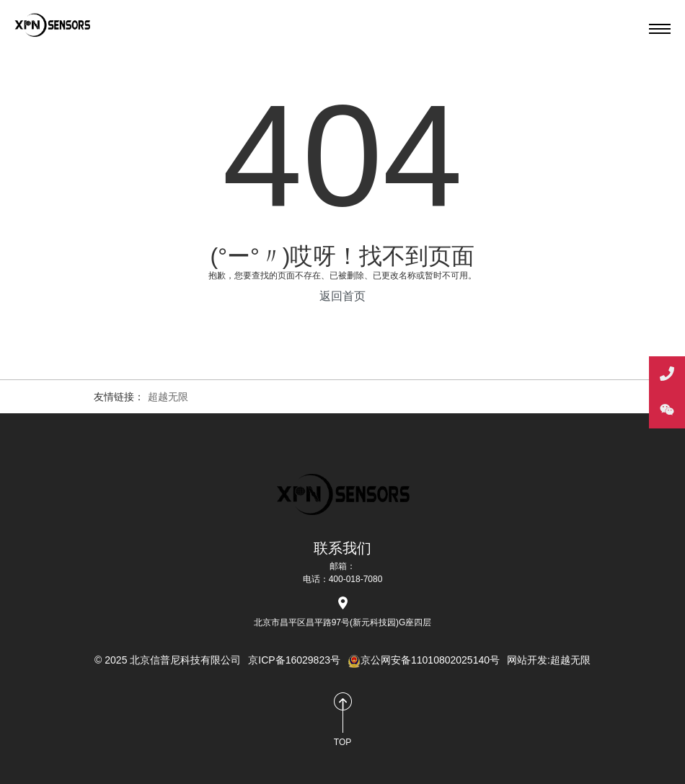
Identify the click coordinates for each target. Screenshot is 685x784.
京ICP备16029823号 (294, 660)
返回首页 (342, 296)
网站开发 (527, 660)
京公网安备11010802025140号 (424, 660)
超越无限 (168, 397)
